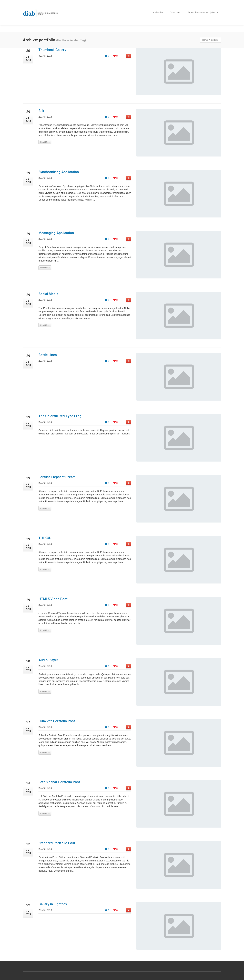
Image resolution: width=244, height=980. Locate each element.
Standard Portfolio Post (57, 843)
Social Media (48, 294)
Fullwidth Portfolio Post (57, 721)
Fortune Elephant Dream (57, 477)
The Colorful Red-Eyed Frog (60, 416)
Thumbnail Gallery (52, 50)
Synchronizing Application (59, 172)
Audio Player (48, 660)
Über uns (175, 9)
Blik (41, 111)
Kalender (158, 9)
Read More (45, 142)
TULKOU (45, 538)
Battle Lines (48, 355)
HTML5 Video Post (53, 599)
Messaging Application (56, 233)
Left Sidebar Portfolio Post (59, 782)
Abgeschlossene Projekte (203, 9)
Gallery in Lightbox (53, 904)
